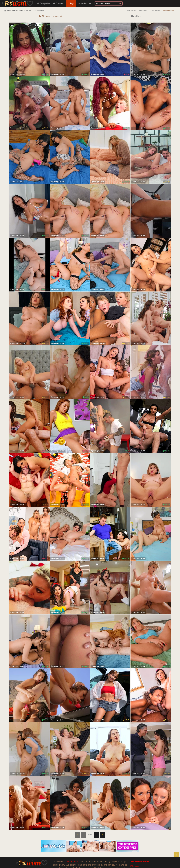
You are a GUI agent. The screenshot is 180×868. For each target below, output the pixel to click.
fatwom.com (72, 862)
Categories (44, 3)
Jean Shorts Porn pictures (139, 862)
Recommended (169, 11)
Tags (71, 3)
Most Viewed (155, 11)
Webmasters (134, 866)
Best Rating (143, 11)
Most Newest (131, 11)
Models (83, 3)
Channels (59, 3)
